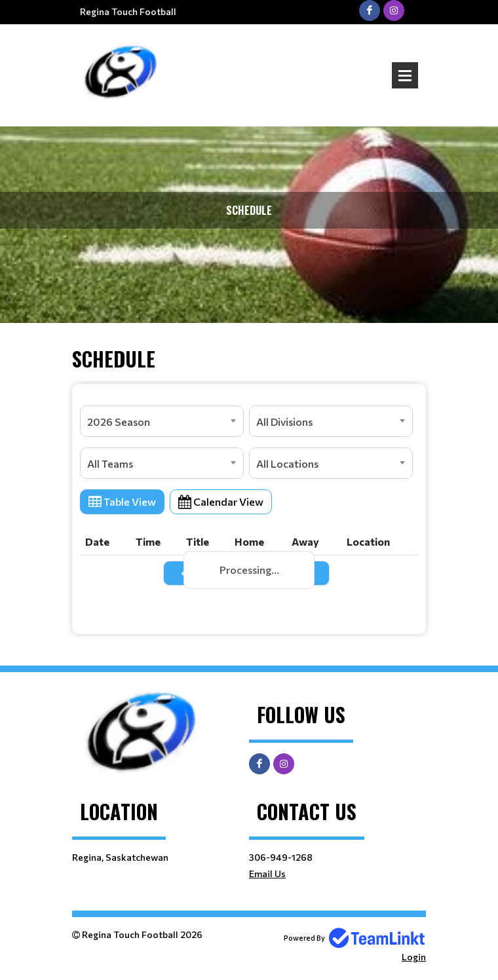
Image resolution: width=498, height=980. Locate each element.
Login (414, 957)
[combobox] (162, 421)
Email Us (267, 874)
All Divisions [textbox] (284, 422)
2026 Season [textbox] (119, 422)
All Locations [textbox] (287, 463)
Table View (122, 501)
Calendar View (221, 501)
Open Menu (405, 75)
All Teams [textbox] (110, 463)
